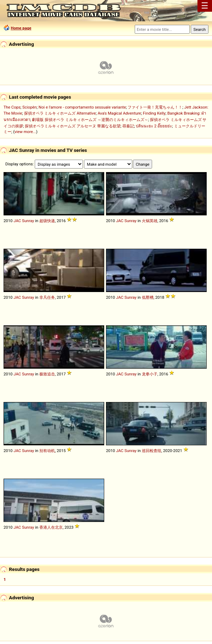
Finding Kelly (154, 113)
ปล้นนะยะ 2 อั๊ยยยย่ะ (154, 126)
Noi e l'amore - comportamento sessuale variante (82, 107)
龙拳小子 (150, 374)
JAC (17, 221)
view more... (25, 132)
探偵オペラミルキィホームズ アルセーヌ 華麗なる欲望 (73, 126)
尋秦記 (128, 126)
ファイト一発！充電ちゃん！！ (155, 107)
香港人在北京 (51, 527)
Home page (21, 28)
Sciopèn (30, 107)
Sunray (28, 221)
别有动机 (47, 451)
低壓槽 (148, 297)
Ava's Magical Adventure (119, 113)
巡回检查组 (152, 451)
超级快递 (47, 221)
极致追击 (47, 374)
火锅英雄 (150, 221)
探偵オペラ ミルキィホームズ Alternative (60, 113)
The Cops (12, 107)
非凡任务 (47, 297)
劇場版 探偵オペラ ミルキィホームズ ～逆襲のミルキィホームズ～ (90, 120)
